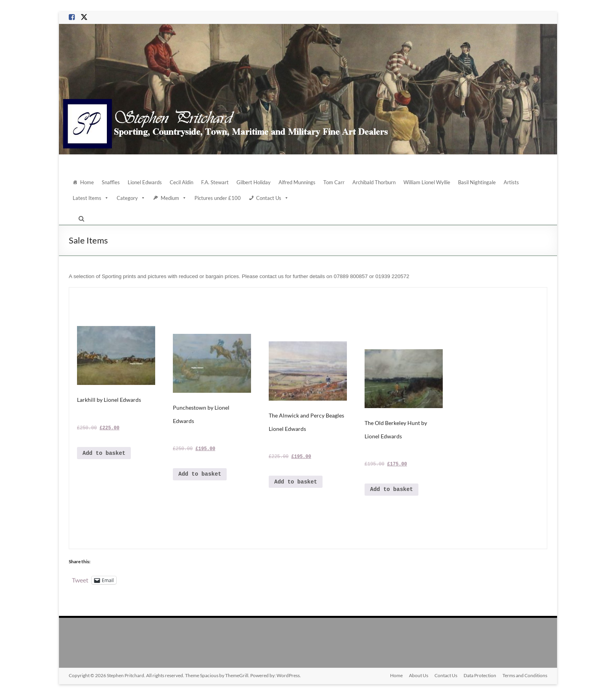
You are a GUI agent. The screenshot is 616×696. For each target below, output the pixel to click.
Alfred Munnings (297, 182)
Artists (511, 182)
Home (87, 182)
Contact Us (272, 198)
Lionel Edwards (145, 182)
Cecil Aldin (181, 182)
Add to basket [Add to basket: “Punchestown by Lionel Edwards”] (200, 474)
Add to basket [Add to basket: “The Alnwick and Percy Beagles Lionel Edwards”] (296, 482)
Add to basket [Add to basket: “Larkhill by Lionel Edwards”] (104, 453)
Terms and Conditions (525, 675)
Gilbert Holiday (254, 182)
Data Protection (480, 675)
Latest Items (91, 198)
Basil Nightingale (477, 182)
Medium (174, 198)
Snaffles (111, 182)
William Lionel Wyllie (427, 182)
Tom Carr (334, 182)
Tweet (80, 580)
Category (131, 198)
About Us (419, 675)
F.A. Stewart (215, 182)
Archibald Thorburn (374, 182)
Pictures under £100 (218, 198)
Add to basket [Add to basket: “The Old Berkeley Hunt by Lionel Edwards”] (391, 489)
